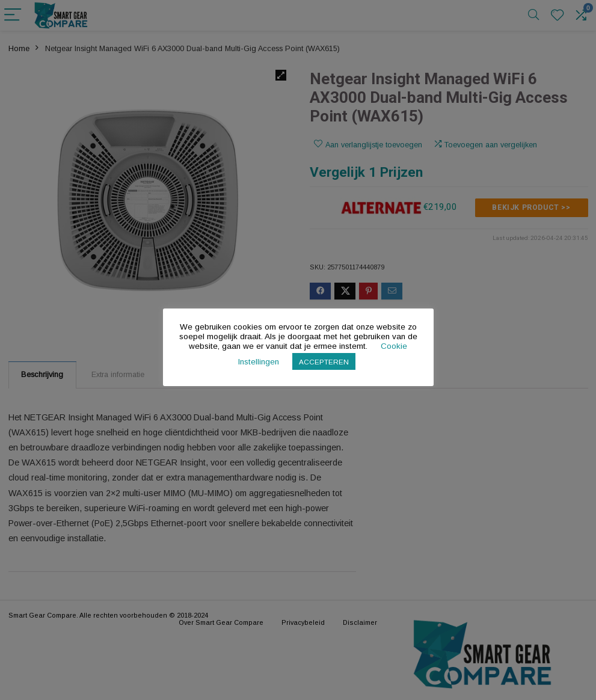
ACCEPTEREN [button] (324, 362)
